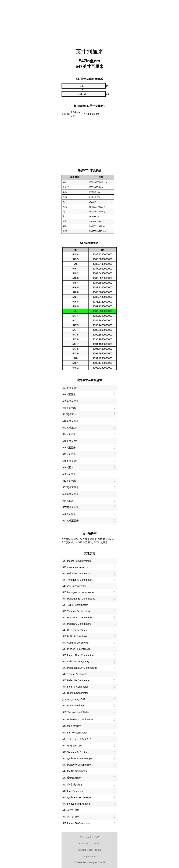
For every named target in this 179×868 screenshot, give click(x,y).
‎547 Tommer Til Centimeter (77, 580)
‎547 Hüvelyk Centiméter (75, 630)
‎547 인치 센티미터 (72, 746)
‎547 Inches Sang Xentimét (77, 804)
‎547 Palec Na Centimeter (76, 680)
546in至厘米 (69, 448)
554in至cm (68, 501)
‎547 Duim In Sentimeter (75, 693)
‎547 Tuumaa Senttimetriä (76, 611)
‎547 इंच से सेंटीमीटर (72, 726)
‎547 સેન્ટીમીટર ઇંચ (72, 785)
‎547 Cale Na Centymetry (76, 662)
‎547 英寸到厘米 (71, 810)
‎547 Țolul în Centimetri (75, 674)
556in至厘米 (69, 514)
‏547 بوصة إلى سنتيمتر (74, 699)
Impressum (89, 856)
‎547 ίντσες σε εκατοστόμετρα (78, 592)
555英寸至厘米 (71, 507)
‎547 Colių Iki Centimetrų (75, 643)
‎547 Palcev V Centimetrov (77, 765)
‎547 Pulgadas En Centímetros (79, 599)
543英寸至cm (70, 428)
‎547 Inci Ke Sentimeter (75, 733)
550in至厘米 (69, 474)
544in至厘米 (69, 434)
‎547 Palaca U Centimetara (77, 624)
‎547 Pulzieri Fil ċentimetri (76, 649)
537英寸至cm (70, 388)
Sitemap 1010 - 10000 (89, 850)
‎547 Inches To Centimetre (76, 823)
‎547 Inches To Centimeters (77, 561)
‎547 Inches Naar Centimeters (78, 655)
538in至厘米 (69, 394)
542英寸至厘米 (71, 421)
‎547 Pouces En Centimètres (78, 618)
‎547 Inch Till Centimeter (75, 687)
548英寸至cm (70, 461)
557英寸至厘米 (71, 521)
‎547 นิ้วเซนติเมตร (72, 778)
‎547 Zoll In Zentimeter (74, 586)
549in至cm (68, 467)
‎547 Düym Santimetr (74, 706)
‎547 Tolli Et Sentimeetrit (75, 605)
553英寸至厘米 (71, 494)
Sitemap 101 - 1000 (89, 844)
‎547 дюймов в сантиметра (77, 758)
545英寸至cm (70, 441)
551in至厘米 (69, 481)
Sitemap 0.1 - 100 (90, 837)
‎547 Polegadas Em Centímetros (80, 668)
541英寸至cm (70, 414)
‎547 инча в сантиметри (75, 567)
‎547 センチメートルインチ (77, 739)
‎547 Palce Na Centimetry (76, 573)
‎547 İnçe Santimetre (73, 791)
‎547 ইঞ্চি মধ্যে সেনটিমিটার (76, 712)
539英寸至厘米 (71, 401)
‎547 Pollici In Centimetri (75, 636)
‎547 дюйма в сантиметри (77, 797)
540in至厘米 (69, 408)
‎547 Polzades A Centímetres (78, 720)
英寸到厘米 (89, 51)
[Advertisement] (89, 22)
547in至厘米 (69, 454)
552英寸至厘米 (71, 487)
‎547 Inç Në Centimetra (75, 771)
